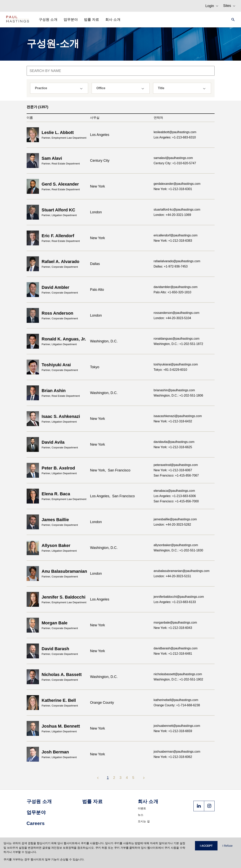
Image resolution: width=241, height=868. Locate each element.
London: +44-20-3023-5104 (172, 318)
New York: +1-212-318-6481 (173, 654)
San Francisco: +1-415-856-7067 (176, 475)
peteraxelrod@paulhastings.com (176, 465)
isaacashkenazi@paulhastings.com (178, 416)
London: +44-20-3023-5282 (172, 525)
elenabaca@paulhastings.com (174, 491)
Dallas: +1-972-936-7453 (171, 266)
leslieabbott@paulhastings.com (175, 132)
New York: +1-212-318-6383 (173, 241)
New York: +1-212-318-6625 (173, 447)
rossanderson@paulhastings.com (177, 313)
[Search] (232, 20)
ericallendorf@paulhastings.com (176, 235)
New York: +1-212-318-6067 (173, 470)
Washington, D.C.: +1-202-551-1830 (178, 550)
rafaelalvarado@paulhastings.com (177, 261)
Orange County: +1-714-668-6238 (177, 705)
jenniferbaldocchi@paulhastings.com (179, 597)
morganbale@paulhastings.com (175, 623)
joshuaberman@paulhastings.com (177, 752)
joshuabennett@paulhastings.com (177, 726)
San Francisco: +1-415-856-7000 (176, 501)
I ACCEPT (206, 846)
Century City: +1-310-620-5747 (175, 163)
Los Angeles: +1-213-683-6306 (175, 496)
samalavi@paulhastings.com (173, 158)
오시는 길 (144, 821)
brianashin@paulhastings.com (174, 390)
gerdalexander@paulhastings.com (177, 184)
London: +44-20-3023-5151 (172, 576)
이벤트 (142, 808)
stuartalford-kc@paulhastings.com (177, 210)
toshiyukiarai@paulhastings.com (176, 364)
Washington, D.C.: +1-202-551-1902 (178, 679)
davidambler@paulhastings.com (176, 287)
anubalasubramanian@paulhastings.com (182, 571)
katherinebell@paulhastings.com (176, 700)
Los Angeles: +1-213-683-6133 (175, 602)
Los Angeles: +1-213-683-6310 (175, 137)
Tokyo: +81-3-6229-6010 (170, 370)
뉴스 (141, 815)
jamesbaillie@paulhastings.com (175, 519)
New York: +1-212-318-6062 (173, 757)
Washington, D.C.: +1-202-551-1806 (178, 395)
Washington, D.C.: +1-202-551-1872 (178, 344)
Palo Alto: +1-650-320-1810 (172, 292)
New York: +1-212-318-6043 (173, 628)
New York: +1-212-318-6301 (173, 189)
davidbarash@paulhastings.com (176, 648)
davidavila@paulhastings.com (174, 442)
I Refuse (227, 846)
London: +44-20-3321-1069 (172, 215)
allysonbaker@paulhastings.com (176, 545)
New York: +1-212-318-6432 (173, 421)
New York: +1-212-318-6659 (173, 731)
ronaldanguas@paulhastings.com (177, 339)
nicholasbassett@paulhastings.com (178, 674)
